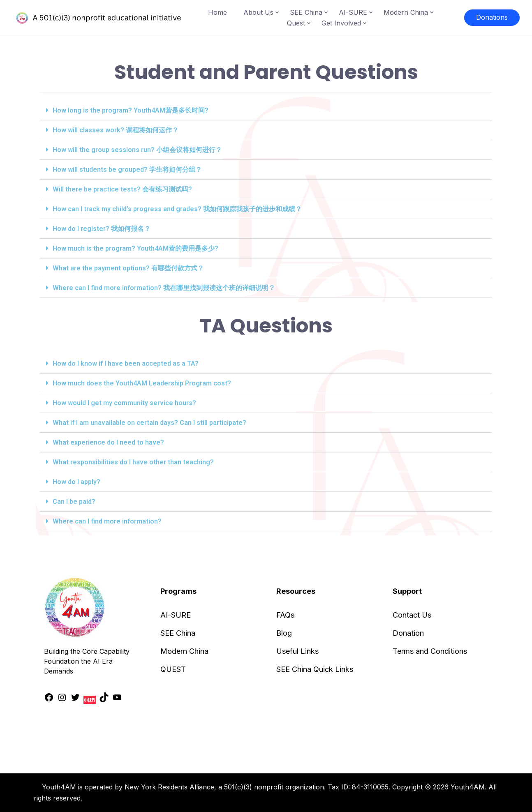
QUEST (173, 669)
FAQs (285, 615)
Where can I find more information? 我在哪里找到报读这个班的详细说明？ (164, 288)
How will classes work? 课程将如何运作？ (116, 130)
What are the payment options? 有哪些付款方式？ (128, 268)
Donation (408, 633)
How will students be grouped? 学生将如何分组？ (127, 170)
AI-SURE (353, 12)
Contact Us (412, 615)
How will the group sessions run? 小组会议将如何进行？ (137, 150)
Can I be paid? (74, 502)
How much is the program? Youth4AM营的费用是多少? (135, 248)
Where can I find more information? (107, 521)
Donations (492, 17)
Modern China (406, 12)
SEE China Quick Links (315, 669)
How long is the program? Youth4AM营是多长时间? (131, 110)
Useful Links (297, 651)
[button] (266, 111)
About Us (258, 12)
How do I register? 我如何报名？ (102, 229)
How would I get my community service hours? (124, 403)
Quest (296, 23)
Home (217, 12)
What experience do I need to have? (108, 442)
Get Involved (341, 23)
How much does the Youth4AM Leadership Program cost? (142, 383)
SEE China (306, 12)
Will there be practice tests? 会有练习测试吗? (122, 189)
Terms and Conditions (430, 651)
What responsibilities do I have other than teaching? (133, 462)
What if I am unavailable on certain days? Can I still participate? (149, 423)
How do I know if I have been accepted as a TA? (126, 363)
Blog (284, 633)
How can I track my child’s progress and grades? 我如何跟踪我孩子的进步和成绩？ (177, 209)
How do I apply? (76, 482)
